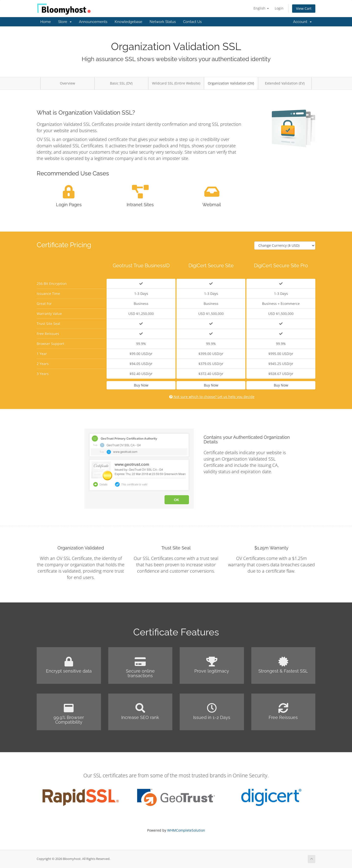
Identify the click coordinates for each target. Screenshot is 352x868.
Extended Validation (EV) (285, 83)
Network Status (163, 22)
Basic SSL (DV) (121, 83)
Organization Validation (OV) (231, 83)
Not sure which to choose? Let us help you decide (212, 397)
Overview (67, 83)
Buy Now (141, 385)
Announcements (93, 22)
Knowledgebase (128, 22)
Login (279, 8)
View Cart (304, 8)
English (261, 8)
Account (302, 22)
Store (65, 22)
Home (46, 22)
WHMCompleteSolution (186, 830)
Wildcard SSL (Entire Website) (176, 83)
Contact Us (192, 22)
